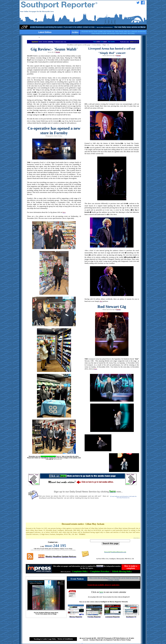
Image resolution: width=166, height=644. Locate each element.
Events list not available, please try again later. (104, 585)
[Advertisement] (83, 514)
